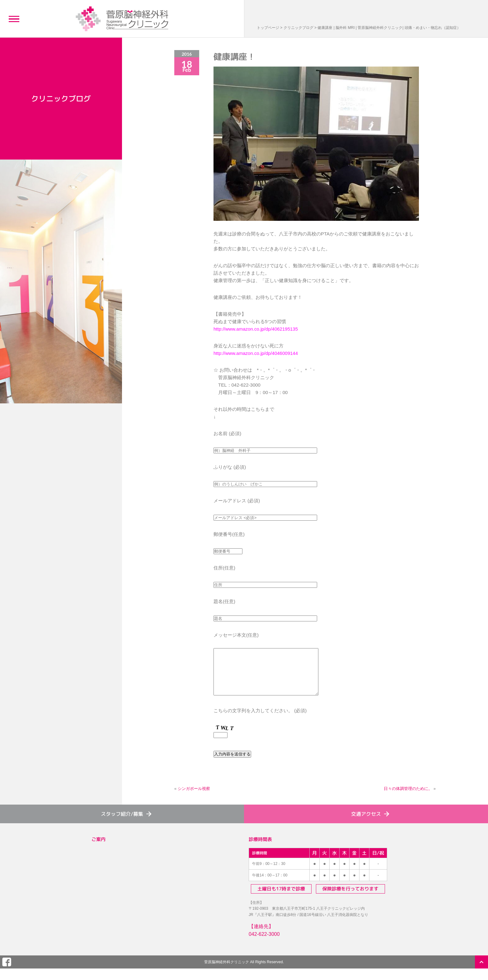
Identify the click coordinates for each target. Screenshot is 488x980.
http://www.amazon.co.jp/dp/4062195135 (256, 329)
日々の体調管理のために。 (408, 798)
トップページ (268, 28)
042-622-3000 (264, 943)
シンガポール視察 (194, 798)
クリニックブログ (298, 28)
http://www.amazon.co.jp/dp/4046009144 (256, 353)
